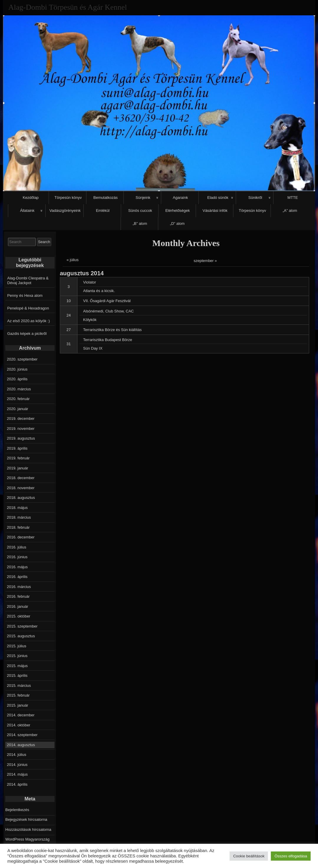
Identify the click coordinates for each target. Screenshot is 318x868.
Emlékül (103, 211)
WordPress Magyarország (27, 839)
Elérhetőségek (178, 211)
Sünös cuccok (140, 211)
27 (69, 330)
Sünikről (255, 198)
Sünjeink (143, 198)
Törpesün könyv (68, 198)
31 (69, 344)
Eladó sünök (218, 198)
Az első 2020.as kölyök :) (29, 321)
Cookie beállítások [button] (249, 856)
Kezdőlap (31, 198)
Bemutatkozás (106, 198)
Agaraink (180, 198)
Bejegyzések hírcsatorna (26, 819)
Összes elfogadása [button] (291, 856)
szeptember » (205, 261)
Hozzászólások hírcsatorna (28, 829)
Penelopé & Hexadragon (28, 308)
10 (69, 301)
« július (73, 260)
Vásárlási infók (215, 211)
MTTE (293, 198)
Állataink (27, 211)
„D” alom (177, 223)
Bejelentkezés (17, 810)
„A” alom (290, 211)
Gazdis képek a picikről (27, 334)
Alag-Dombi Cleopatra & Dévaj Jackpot (28, 280)
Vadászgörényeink (65, 211)
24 (69, 315)
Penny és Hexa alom (25, 295)
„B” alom (140, 223)
